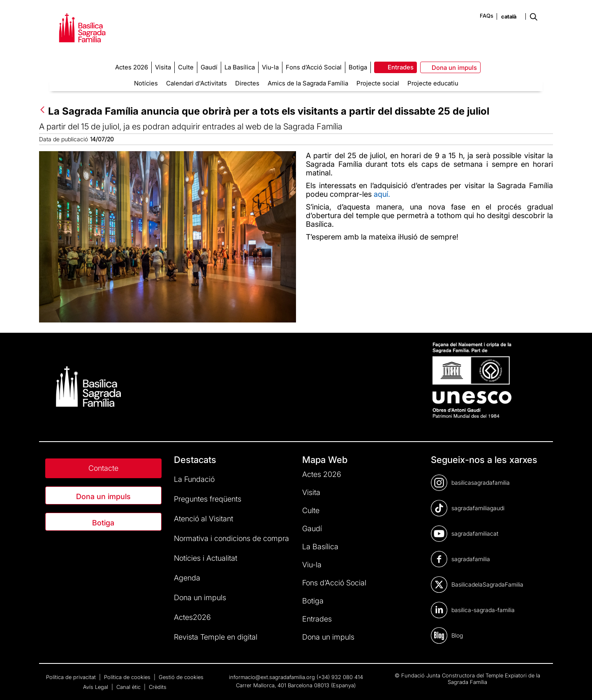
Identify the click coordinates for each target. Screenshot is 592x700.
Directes (247, 83)
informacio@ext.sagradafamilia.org (272, 677)
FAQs (487, 16)
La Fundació (194, 479)
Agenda (187, 578)
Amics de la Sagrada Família (308, 83)
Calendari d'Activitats (197, 83)
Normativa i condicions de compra (231, 538)
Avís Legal (96, 687)
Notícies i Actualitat (206, 558)
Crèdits (158, 687)
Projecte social (378, 83)
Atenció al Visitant (203, 519)
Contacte (103, 468)
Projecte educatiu (433, 83)
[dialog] (577, 684)
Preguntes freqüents (208, 499)
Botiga (103, 523)
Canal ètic (129, 687)
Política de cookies (128, 677)
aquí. (382, 194)
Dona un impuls (103, 496)
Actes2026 (192, 617)
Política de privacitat (72, 677)
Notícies (146, 83)
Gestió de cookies (181, 677)
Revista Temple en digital (216, 637)
